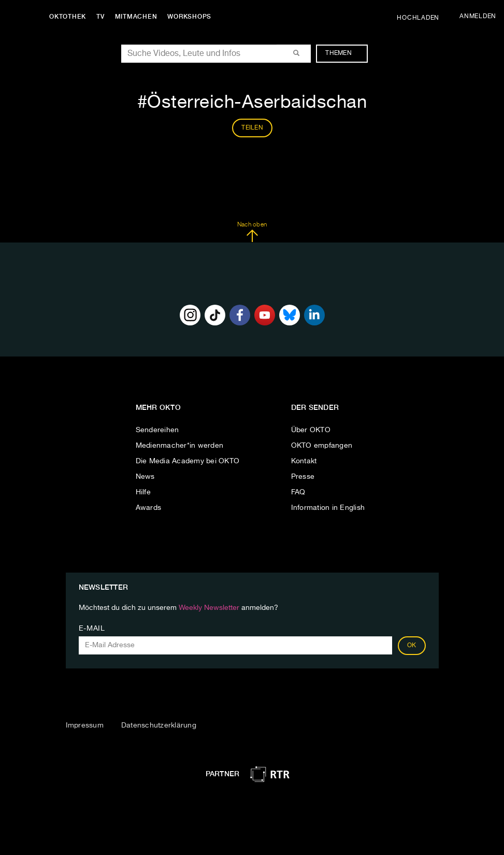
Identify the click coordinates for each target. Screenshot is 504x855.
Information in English (328, 508)
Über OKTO (311, 430)
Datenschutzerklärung (159, 725)
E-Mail (92, 629)
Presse (303, 477)
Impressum (85, 725)
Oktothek (68, 17)
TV (100, 17)
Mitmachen (136, 17)
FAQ (298, 492)
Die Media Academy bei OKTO (188, 461)
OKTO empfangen (322, 446)
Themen (344, 53)
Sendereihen (157, 430)
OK (412, 646)
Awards (149, 508)
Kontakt (304, 461)
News (145, 477)
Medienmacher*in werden (180, 446)
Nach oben (252, 232)
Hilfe (143, 492)
